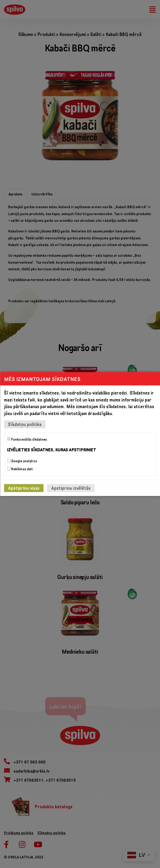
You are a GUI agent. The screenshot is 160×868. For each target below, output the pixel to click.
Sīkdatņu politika (25, 424)
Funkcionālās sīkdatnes (27, 439)
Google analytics (22, 461)
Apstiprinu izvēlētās (71, 488)
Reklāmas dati (20, 469)
